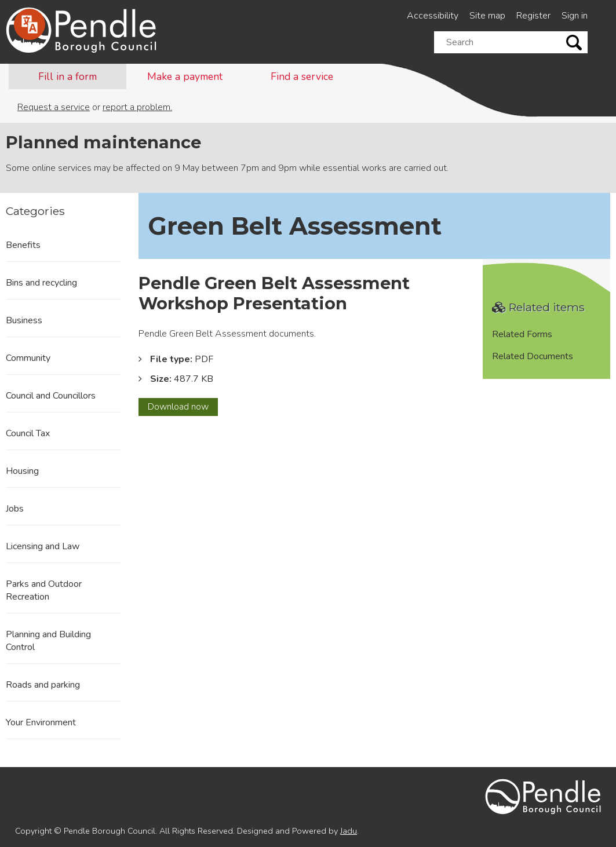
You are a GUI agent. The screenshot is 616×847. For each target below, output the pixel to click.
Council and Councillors (51, 396)
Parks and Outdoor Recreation (44, 590)
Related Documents (533, 356)
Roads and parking (43, 685)
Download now (183, 408)
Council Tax (28, 433)
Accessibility (433, 16)
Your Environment (41, 722)
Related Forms (522, 334)
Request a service (54, 107)
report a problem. (137, 107)
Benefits (23, 245)
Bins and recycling (41, 283)
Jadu (349, 831)
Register (533, 16)
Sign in (575, 16)
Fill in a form (68, 76)
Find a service (302, 76)
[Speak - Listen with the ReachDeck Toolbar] (30, 24)
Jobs (15, 509)
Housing (22, 471)
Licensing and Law (43, 546)
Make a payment (185, 76)
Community (28, 358)
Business (24, 320)
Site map (487, 16)
